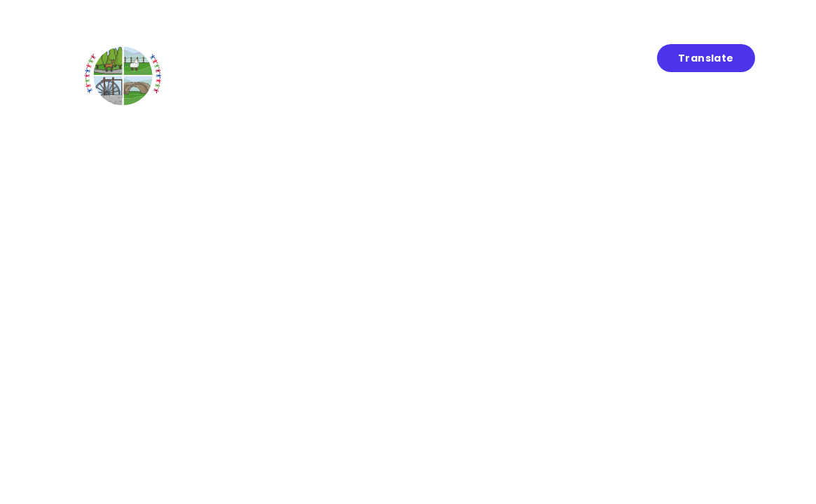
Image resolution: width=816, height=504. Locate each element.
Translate (706, 58)
